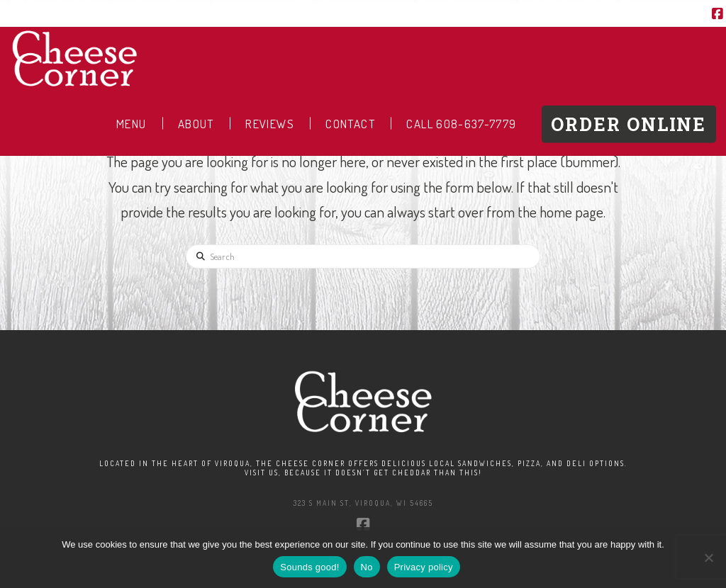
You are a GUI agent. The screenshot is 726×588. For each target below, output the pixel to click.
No (367, 567)
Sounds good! (309, 567)
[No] (708, 558)
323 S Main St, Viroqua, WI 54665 (363, 503)
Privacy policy (424, 567)
